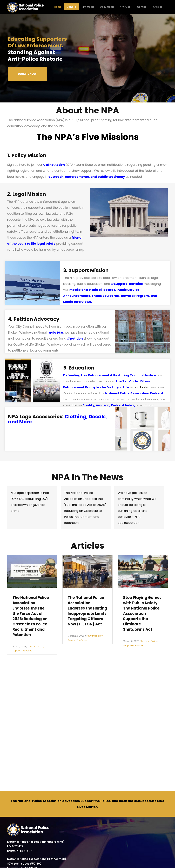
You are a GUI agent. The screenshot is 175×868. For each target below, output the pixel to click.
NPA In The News (88, 477)
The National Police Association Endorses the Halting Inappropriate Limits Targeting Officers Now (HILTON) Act (87, 611)
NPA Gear (126, 7)
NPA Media (88, 7)
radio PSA (55, 332)
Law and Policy (36, 646)
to (28, 244)
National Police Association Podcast (134, 393)
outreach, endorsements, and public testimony (87, 177)
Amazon (103, 405)
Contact (142, 7)
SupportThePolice (22, 651)
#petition (75, 338)
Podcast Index (123, 405)
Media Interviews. (78, 302)
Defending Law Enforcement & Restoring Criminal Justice (110, 375)
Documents (107, 7)
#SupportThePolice (127, 284)
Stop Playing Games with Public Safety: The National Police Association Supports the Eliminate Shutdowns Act (142, 614)
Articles (158, 7)
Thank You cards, (106, 296)
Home (58, 7)
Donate (71, 7)
